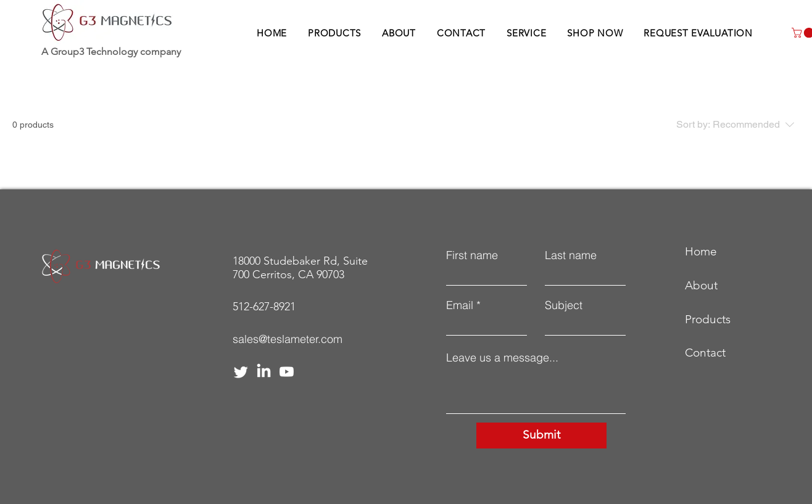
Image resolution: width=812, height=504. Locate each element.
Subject (564, 305)
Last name (571, 255)
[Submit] (541, 436)
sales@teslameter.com (288, 339)
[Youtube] (287, 372)
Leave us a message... (502, 358)
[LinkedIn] (264, 372)
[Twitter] (241, 372)
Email (460, 305)
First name (472, 255)
